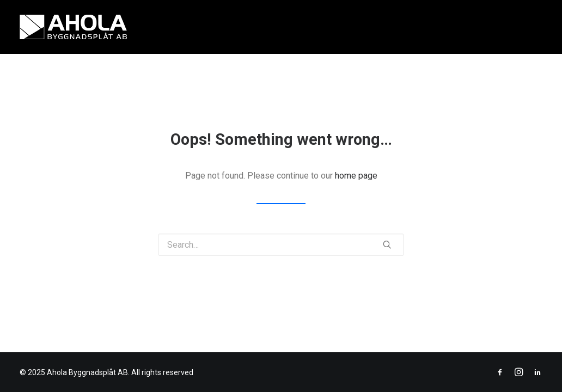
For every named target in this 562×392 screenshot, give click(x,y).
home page (356, 176)
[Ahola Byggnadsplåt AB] (73, 27)
